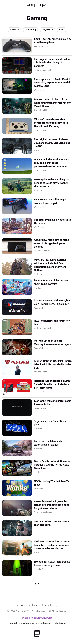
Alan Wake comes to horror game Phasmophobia (53, 403)
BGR (35, 624)
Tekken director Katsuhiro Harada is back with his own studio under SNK (53, 364)
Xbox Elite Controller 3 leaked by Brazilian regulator (53, 41)
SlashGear (60, 624)
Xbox (62, 30)
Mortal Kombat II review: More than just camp (51, 523)
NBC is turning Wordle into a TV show (52, 483)
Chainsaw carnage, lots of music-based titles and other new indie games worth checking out (52, 545)
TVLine (25, 624)
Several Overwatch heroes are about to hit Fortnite (51, 282)
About (20, 606)
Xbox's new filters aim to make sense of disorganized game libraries (51, 243)
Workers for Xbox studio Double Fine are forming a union (52, 563)
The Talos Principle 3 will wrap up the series (53, 222)
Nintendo (14, 30)
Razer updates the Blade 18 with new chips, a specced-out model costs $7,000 (52, 83)
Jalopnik (13, 624)
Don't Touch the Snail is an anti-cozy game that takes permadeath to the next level (52, 163)
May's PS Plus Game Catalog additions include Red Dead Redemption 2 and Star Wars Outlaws (50, 265)
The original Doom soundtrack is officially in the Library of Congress (52, 63)
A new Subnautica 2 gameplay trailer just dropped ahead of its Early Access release (52, 505)
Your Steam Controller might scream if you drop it (50, 201)
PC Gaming (30, 30)
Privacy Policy (49, 606)
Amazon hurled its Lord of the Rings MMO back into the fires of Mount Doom (52, 103)
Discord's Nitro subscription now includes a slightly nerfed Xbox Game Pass (52, 465)
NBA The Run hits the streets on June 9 (52, 323)
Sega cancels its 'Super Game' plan (51, 423)
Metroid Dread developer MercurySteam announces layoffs (53, 343)
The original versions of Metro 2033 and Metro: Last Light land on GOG (52, 143)
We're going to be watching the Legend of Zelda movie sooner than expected (52, 183)
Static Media (22, 611)
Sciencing (46, 624)
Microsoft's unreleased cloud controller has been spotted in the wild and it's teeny (51, 123)
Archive (33, 606)
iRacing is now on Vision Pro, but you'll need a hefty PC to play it (52, 302)
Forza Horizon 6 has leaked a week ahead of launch (50, 443)
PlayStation (47, 30)
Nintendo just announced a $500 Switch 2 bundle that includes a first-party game (52, 384)
